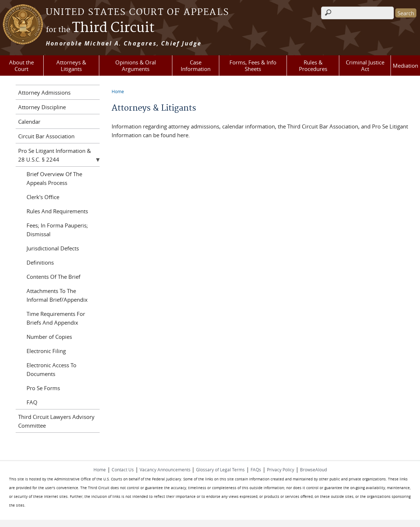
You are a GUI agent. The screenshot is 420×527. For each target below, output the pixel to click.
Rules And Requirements (57, 211)
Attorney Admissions (44, 92)
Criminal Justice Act (365, 66)
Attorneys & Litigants (71, 66)
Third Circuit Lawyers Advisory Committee (56, 421)
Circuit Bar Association (46, 136)
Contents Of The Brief (53, 277)
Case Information (196, 66)
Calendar (29, 122)
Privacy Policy (281, 469)
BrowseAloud (313, 469)
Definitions (40, 262)
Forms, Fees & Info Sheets (253, 66)
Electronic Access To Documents (51, 369)
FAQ (32, 402)
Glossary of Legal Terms (220, 469)
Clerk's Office (43, 197)
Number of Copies (49, 337)
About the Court (21, 66)
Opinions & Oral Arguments (136, 66)
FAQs (256, 469)
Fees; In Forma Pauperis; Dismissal (57, 230)
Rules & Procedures (313, 66)
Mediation (405, 66)
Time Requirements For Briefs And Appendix (56, 318)
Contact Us (123, 469)
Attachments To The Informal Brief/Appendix (57, 295)
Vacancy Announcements (166, 469)
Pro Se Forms (43, 388)
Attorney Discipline (42, 107)
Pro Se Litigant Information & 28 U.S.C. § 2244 (55, 155)
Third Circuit (100, 28)
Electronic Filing (46, 351)
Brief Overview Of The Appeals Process (54, 178)
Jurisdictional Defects (53, 248)
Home (118, 91)
